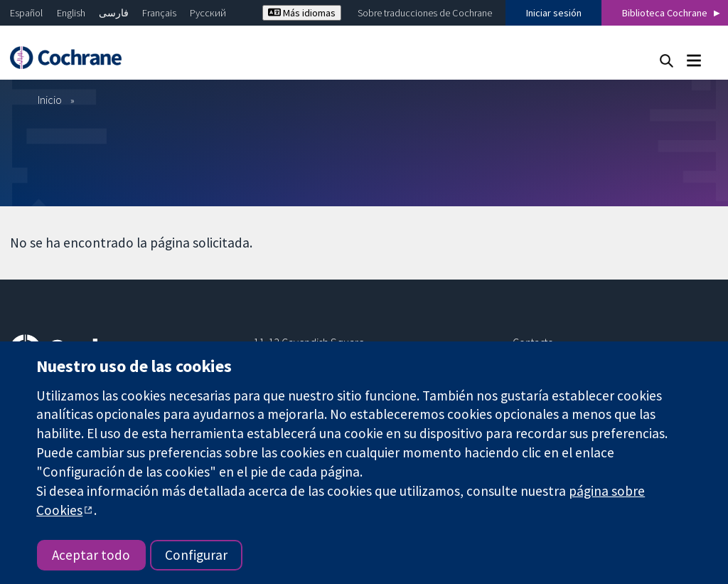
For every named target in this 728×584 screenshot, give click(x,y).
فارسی (114, 13)
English (71, 13)
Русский (208, 13)
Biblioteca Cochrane (665, 13)
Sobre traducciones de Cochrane (425, 13)
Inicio (50, 100)
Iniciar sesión (554, 13)
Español (26, 13)
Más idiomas (302, 13)
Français (159, 13)
